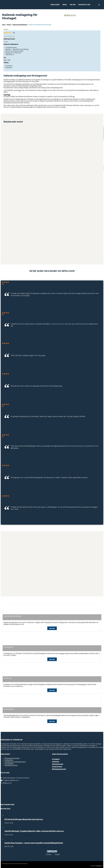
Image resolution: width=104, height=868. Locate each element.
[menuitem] (48, 854)
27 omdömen (10, 36)
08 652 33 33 (68, 15)
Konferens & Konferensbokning (15, 761)
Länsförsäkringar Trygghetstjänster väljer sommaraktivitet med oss (34, 830)
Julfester (56, 761)
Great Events (57, 766)
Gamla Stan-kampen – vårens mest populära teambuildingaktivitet (34, 842)
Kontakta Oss (84, 5)
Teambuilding (9, 708)
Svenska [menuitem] (49, 854)
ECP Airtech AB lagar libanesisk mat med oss (24, 818)
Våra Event (55, 5)
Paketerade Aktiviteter (12, 615)
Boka (65, 5)
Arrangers (56, 758)
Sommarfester (58, 763)
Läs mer (52, 628)
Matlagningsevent (59, 768)
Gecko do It (99, 865)
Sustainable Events (11, 764)
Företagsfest (9, 646)
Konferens (8, 677)
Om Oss (73, 5)
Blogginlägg (52, 851)
